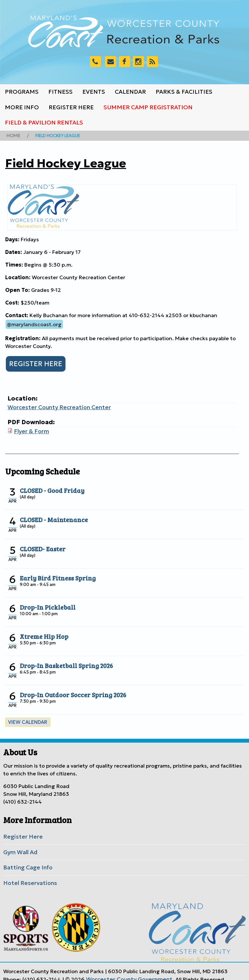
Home (13, 135)
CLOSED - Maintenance (51, 515)
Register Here (71, 107)
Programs (22, 92)
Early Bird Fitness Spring (54, 574)
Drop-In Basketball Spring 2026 (62, 661)
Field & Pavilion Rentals (44, 123)
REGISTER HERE (34, 362)
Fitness (60, 92)
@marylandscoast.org (34, 323)
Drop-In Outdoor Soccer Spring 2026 (68, 690)
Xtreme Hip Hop (42, 632)
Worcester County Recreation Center (54, 405)
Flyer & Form (30, 428)
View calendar (26, 718)
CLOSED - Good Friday (49, 486)
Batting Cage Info (25, 861)
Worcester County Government (125, 971)
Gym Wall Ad (19, 847)
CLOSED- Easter (41, 544)
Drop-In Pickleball (45, 603)
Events (94, 92)
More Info (22, 107)
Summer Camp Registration (148, 107)
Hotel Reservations (27, 876)
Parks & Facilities (184, 92)
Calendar (130, 92)
